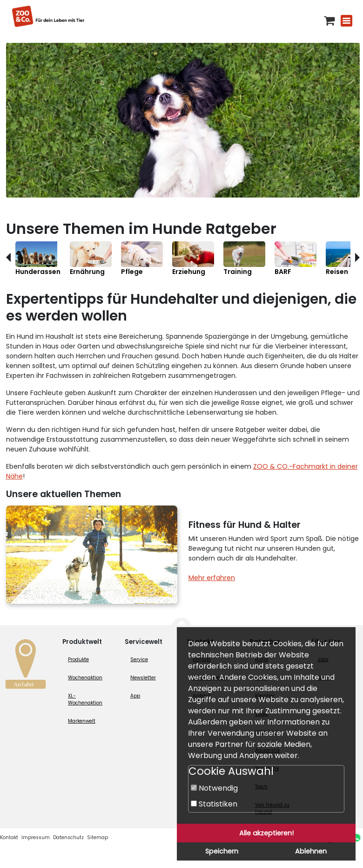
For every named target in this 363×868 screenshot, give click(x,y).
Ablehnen (311, 851)
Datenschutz (68, 837)
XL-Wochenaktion (85, 699)
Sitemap (97, 837)
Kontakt (9, 837)
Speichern (222, 851)
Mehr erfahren (212, 578)
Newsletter (143, 678)
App (135, 696)
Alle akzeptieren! (266, 833)
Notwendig (214, 788)
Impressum (36, 837)
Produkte (78, 660)
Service (139, 660)
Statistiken (214, 804)
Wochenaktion (85, 678)
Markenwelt (82, 721)
